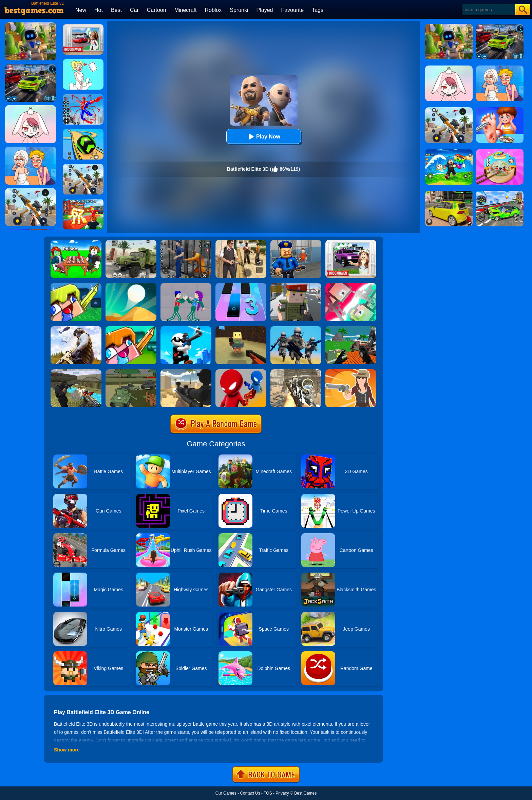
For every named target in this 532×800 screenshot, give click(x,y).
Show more (67, 750)
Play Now (263, 137)
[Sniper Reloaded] (186, 372)
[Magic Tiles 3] (241, 285)
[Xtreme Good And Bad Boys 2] (76, 372)
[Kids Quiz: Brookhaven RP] (351, 242)
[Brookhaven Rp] (83, 26)
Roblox (213, 10)
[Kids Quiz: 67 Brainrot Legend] (83, 201)
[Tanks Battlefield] (131, 372)
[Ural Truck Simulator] (131, 242)
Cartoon (157, 10)
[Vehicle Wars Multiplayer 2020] (351, 329)
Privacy (282, 793)
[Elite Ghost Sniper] (296, 372)
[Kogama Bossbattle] (241, 329)
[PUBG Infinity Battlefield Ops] (76, 329)
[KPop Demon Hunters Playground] (186, 285)
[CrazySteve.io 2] (131, 329)
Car (134, 10)
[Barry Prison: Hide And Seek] (296, 242)
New (81, 10)
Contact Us (250, 793)
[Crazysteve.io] (76, 285)
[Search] (488, 10)
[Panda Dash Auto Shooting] (83, 166)
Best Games (305, 793)
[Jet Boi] (351, 285)
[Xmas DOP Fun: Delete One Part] (83, 61)
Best (116, 10)
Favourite (292, 10)
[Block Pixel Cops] (296, 285)
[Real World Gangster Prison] (186, 242)
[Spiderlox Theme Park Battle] (83, 96)
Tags (318, 10)
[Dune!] (131, 285)
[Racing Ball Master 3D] (83, 131)
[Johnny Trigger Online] (186, 329)
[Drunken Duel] (241, 372)
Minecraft (186, 10)
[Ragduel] (351, 372)
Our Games (226, 793)
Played (265, 10)
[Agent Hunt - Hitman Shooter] (241, 242)
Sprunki (239, 10)
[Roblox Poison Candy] (76, 242)
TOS (268, 793)
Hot (99, 10)
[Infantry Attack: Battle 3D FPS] (296, 329)
